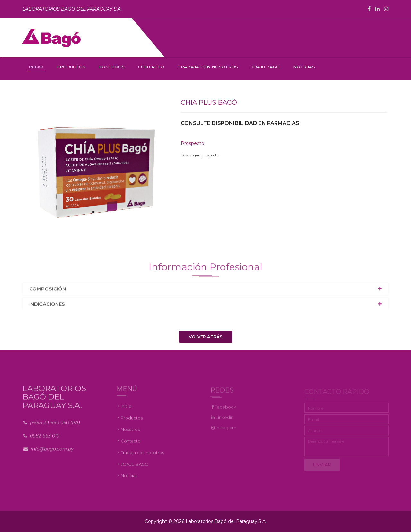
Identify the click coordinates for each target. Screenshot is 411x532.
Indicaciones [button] (47, 306)
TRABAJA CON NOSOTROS (208, 67)
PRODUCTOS (71, 67)
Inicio (126, 409)
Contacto (131, 444)
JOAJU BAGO (135, 467)
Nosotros (130, 432)
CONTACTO (151, 67)
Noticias (129, 479)
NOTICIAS (304, 67)
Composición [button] (48, 291)
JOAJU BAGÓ (266, 67)
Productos (132, 421)
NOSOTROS (111, 67)
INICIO (36, 67)
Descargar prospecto (200, 155)
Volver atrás (206, 337)
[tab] (205, 291)
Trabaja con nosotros (142, 456)
